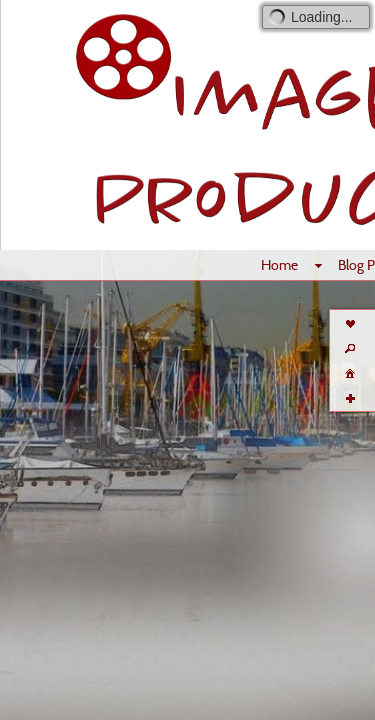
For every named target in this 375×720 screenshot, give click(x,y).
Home (279, 265)
